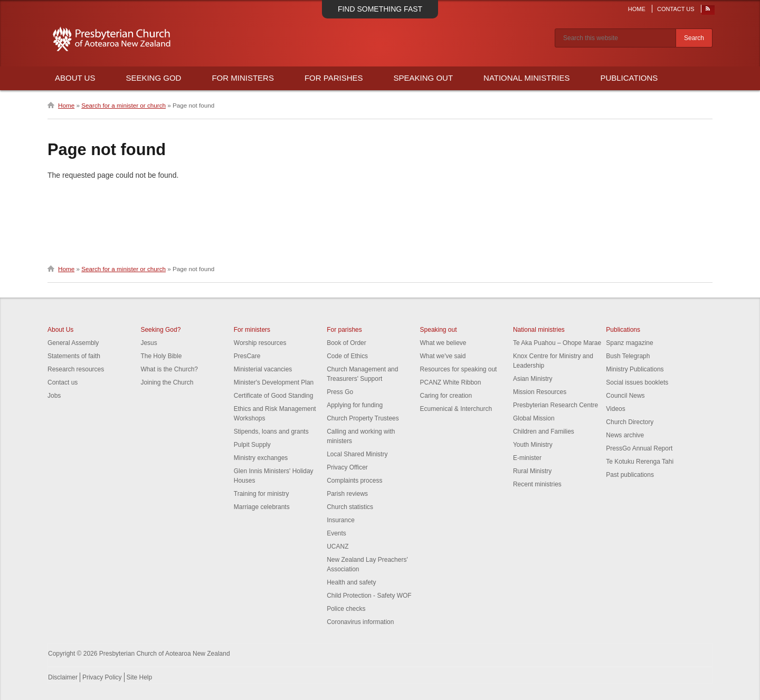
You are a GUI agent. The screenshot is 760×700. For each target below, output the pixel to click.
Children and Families (544, 431)
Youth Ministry (533, 445)
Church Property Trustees (363, 418)
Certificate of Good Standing (274, 396)
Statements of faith (74, 356)
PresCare (247, 356)
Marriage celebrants (262, 507)
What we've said (443, 356)
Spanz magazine (629, 343)
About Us (75, 78)
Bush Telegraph (628, 356)
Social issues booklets (637, 382)
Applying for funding (355, 405)
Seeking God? (160, 330)
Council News (625, 396)
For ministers (252, 330)
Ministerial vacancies (263, 369)
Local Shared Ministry (357, 454)
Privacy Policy (102, 677)
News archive (625, 435)
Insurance (341, 520)
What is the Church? (169, 369)
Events (336, 533)
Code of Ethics (347, 356)
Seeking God (153, 78)
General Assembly (73, 343)
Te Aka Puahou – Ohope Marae (557, 343)
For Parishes (334, 78)
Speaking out (439, 330)
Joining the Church (167, 382)
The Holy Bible (161, 356)
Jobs (54, 396)
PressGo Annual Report (639, 448)
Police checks (346, 609)
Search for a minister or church (123, 105)
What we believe (443, 343)
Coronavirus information (360, 622)
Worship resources (260, 343)
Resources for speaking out (459, 369)
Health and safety (351, 582)
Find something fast (380, 9)
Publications (629, 78)
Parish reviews (347, 494)
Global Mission (534, 418)
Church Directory (630, 422)
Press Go (340, 392)
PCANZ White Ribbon (451, 382)
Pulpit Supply (252, 445)
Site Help (140, 677)
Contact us (63, 382)
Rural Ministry (532, 471)
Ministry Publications (635, 369)
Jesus (149, 343)
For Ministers (243, 78)
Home (637, 9)
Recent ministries (537, 484)
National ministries (539, 330)
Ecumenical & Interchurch (456, 409)
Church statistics (350, 507)
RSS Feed (708, 11)
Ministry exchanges (261, 458)
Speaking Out (424, 78)
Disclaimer (63, 677)
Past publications (630, 475)
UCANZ (338, 546)
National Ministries (526, 78)
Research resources (76, 369)
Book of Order (346, 343)
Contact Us (676, 9)
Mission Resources (540, 392)
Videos (615, 409)
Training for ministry (262, 494)
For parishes (344, 330)
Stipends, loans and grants (271, 431)
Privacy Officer (347, 467)
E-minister (527, 458)
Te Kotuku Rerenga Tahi (640, 462)
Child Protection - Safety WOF (369, 596)
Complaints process (354, 481)
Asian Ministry (533, 379)
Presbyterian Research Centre (555, 405)
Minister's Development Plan (274, 382)
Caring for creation (446, 396)
